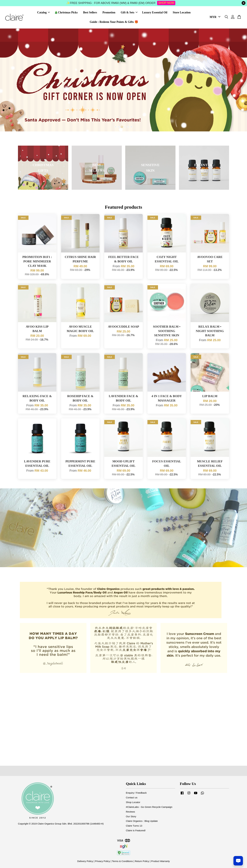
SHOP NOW (166, 3)
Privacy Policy (102, 861)
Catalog (43, 12)
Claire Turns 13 (134, 826)
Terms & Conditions (122, 861)
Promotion (109, 12)
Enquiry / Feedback (136, 793)
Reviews (130, 812)
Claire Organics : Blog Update (142, 821)
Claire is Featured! (136, 830)
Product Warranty (160, 861)
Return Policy (142, 861)
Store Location (182, 12)
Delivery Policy (85, 861)
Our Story (131, 816)
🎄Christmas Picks (66, 12)
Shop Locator (133, 802)
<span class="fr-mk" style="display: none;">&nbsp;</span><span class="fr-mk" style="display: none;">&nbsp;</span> (123, 715)
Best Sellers (90, 12)
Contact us (132, 797)
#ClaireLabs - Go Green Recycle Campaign (149, 807)
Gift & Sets (129, 12)
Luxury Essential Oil (155, 12)
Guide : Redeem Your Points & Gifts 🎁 (114, 22)
